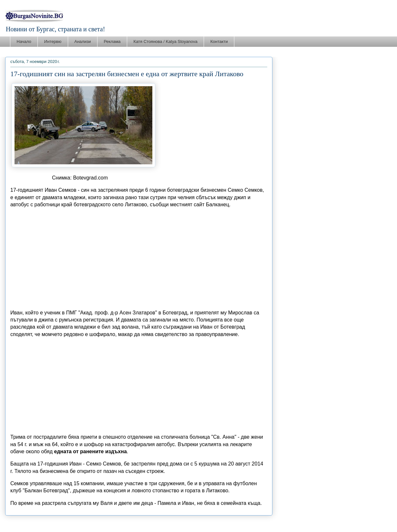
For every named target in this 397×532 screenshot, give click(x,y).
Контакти (219, 41)
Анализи (82, 41)
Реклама (112, 41)
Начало (24, 41)
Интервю (53, 41)
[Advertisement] (139, 259)
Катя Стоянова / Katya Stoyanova (166, 41)
